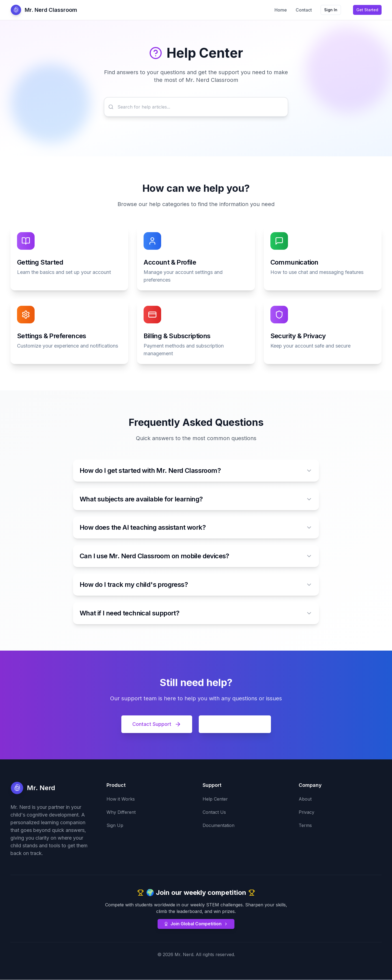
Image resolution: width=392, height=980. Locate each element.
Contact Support (157, 724)
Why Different (121, 812)
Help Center (215, 799)
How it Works (121, 799)
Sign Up (115, 826)
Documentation (219, 826)
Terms (305, 826)
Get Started (367, 10)
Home (281, 10)
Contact (304, 10)
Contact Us (214, 812)
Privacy (306, 812)
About (305, 799)
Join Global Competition (196, 924)
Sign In (331, 10)
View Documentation (235, 724)
